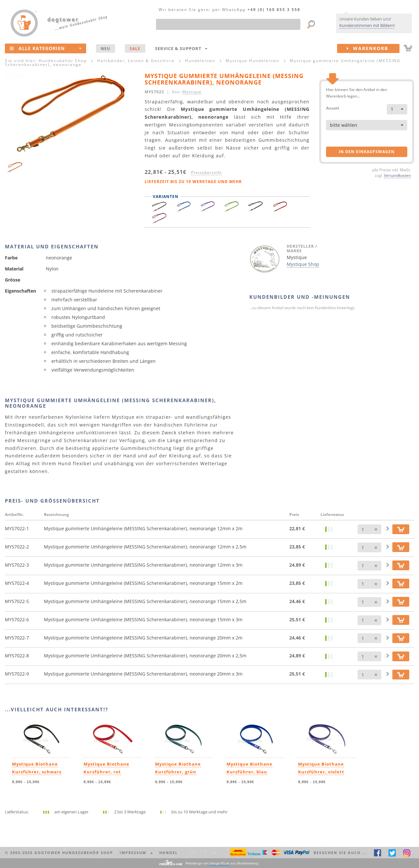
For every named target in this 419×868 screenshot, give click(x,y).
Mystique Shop (303, 264)
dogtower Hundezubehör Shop (74, 853)
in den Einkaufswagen (367, 152)
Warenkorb (373, 48)
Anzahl (333, 108)
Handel (169, 853)
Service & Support (181, 48)
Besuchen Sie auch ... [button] (340, 853)
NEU (105, 48)
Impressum (136, 853)
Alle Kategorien (46, 48)
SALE (135, 48)
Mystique (192, 92)
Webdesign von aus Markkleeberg (222, 863)
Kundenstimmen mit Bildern (367, 25)
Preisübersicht (206, 172)
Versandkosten (397, 175)
